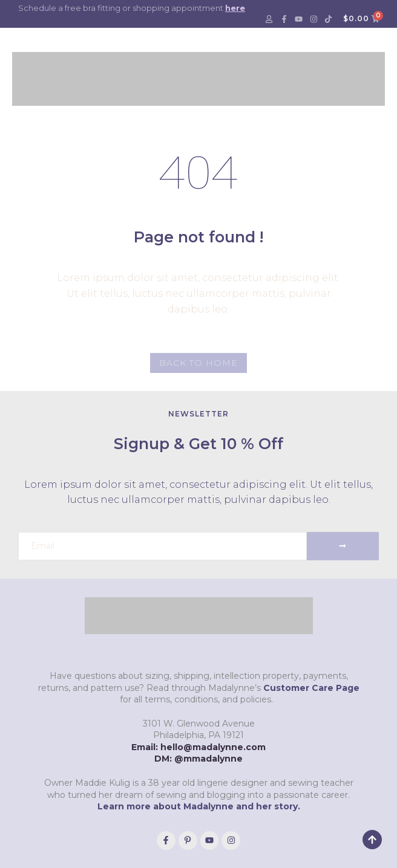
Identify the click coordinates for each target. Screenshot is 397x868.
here (235, 8)
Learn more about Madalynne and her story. (199, 806)
